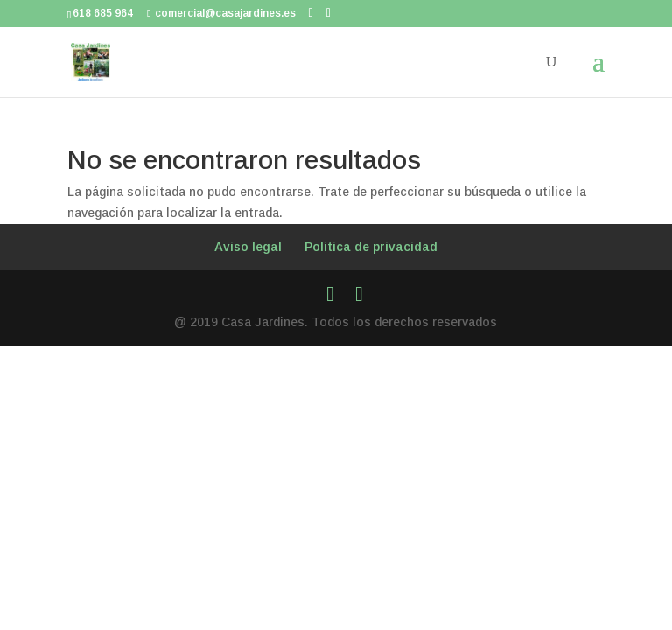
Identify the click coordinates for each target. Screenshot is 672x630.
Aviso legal (248, 247)
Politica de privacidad (371, 247)
